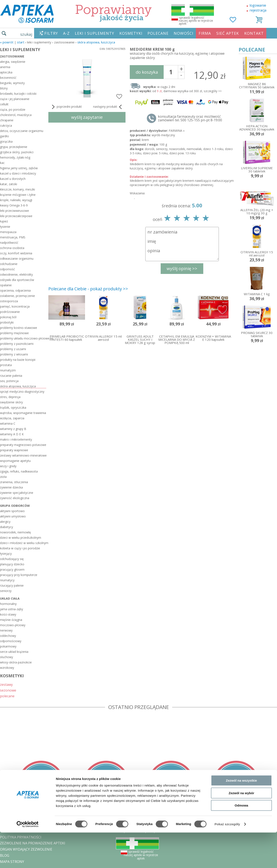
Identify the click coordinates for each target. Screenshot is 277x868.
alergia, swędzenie (13, 62)
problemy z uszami (13, 349)
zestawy (6, 684)
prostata (6, 365)
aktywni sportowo (12, 511)
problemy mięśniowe (14, 333)
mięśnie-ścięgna (11, 620)
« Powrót (7, 42)
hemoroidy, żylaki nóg (15, 157)
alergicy (5, 522)
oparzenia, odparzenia (15, 290)
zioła (3, 477)
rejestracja (258, 10)
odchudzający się (12, 559)
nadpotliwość (9, 243)
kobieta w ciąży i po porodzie (20, 548)
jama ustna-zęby (12, 609)
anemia (5, 67)
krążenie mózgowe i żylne (18, 195)
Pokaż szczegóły (227, 860)
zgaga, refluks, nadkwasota (19, 471)
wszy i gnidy (8, 466)
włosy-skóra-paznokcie (16, 662)
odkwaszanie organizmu (17, 259)
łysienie (5, 227)
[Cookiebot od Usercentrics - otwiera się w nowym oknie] (28, 860)
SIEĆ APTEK (228, 33)
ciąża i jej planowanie (15, 99)
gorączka (6, 141)
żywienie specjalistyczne (17, 493)
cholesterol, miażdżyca (16, 115)
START (21, 42)
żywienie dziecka (11, 487)
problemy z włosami (14, 354)
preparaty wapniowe (14, 450)
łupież (4, 221)
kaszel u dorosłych (13, 179)
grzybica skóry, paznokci (17, 152)
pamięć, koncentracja (15, 306)
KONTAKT (254, 33)
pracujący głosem (12, 569)
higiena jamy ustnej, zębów (19, 168)
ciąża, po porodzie (13, 110)
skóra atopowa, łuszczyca (96, 42)
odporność (7, 269)
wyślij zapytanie (87, 117)
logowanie (258, 5)
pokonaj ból (8, 317)
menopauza (8, 232)
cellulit (4, 104)
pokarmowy (8, 646)
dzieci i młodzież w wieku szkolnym (23, 543)
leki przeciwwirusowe (14, 211)
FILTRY (51, 33)
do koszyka (147, 72)
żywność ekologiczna (15, 498)
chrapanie (7, 120)
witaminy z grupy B (13, 429)
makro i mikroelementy (16, 439)
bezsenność (8, 78)
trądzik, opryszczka (13, 408)
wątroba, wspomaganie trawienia (23, 413)
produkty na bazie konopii (18, 360)
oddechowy (8, 636)
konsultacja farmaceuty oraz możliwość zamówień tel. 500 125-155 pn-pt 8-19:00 (190, 118)
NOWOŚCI (183, 33)
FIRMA (205, 33)
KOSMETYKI (131, 33)
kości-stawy (8, 614)
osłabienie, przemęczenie (17, 296)
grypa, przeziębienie (14, 147)
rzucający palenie (12, 585)
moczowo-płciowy (13, 625)
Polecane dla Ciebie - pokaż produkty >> (88, 289)
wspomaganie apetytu (15, 461)
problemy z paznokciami (17, 344)
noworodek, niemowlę (15, 532)
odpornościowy (11, 641)
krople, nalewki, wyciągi (16, 200)
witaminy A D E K (12, 434)
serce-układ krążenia (14, 652)
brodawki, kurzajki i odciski (18, 94)
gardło (4, 136)
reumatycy (7, 580)
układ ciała (10, 598)
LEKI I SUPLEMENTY (94, 33)
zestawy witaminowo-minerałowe (23, 455)
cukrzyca (6, 125)
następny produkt (108, 107)
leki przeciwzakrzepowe (16, 216)
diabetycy (6, 527)
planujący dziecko (12, 564)
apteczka (6, 72)
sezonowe (8, 690)
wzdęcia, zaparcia (12, 418)
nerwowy (6, 630)
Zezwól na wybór (241, 829)
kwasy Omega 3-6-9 (14, 205)
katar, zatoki (9, 184)
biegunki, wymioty (12, 83)
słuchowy (6, 657)
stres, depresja (10, 397)
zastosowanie (12, 56)
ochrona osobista (12, 248)
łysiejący (6, 554)
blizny (4, 88)
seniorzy (6, 591)
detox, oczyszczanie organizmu (22, 131)
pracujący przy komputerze (19, 575)
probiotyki (7, 322)
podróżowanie (10, 312)
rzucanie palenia (11, 376)
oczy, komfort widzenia (16, 253)
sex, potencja (9, 381)
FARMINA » (177, 131)
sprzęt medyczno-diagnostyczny (22, 392)
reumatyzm (8, 370)
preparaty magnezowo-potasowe (23, 445)
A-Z (66, 33)
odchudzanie (9, 264)
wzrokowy (7, 668)
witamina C (8, 423)
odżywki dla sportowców (17, 280)
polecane (7, 696)
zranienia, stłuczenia (14, 482)
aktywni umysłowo (13, 516)
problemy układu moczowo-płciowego (23, 338)
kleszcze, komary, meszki (17, 189)
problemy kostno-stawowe (19, 328)
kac (2, 163)
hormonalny (8, 604)
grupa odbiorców (15, 506)
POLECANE (158, 33)
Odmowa (241, 841)
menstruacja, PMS (13, 237)
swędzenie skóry (11, 402)
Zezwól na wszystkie (241, 816)
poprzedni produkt (66, 107)
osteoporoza (9, 301)
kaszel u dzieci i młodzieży (18, 173)
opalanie (6, 285)
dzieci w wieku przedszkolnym (21, 538)
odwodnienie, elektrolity (16, 274)
